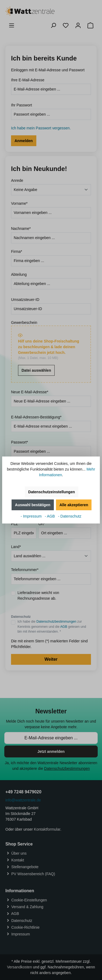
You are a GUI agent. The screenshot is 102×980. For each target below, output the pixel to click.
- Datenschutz (70, 516)
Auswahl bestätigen (33, 505)
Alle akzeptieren (74, 505)
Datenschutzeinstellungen (52, 492)
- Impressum (32, 516)
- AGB (50, 516)
